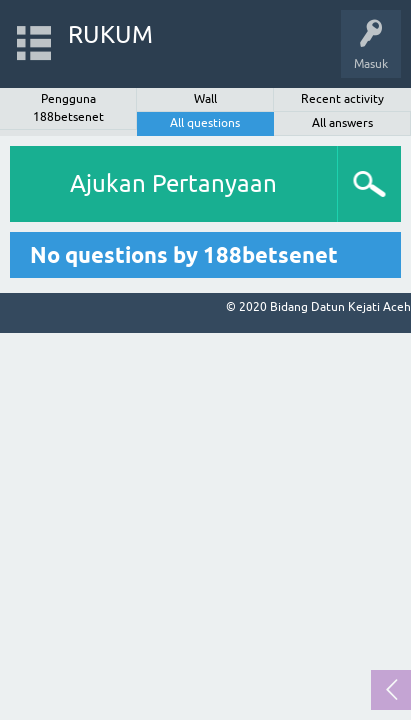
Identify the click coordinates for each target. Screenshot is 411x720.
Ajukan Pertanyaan (173, 183)
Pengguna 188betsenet (68, 108)
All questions (205, 123)
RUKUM (110, 34)
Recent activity (342, 99)
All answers (342, 123)
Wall (205, 99)
